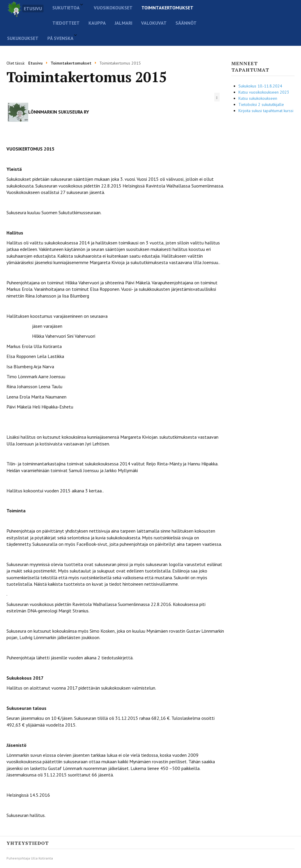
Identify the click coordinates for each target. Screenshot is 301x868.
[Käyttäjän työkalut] (217, 97)
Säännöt (186, 23)
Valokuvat (154, 23)
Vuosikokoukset (113, 8)
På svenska (60, 38)
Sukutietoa (66, 8)
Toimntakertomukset (167, 8)
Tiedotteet (66, 23)
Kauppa (97, 23)
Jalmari (123, 23)
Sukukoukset (23, 38)
